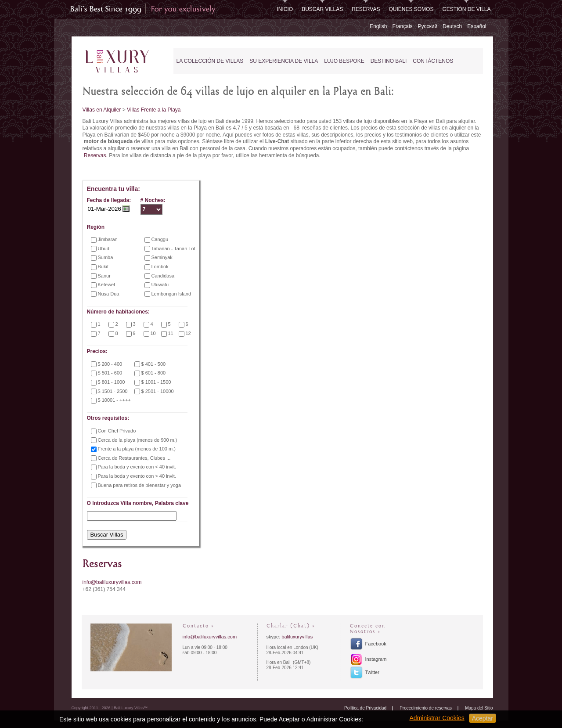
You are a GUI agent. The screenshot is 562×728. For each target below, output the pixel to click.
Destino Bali (389, 61)
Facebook (376, 644)
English (378, 26)
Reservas (366, 9)
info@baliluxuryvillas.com (112, 582)
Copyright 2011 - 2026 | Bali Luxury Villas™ (110, 708)
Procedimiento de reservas (426, 708)
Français (403, 26)
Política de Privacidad (365, 708)
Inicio (285, 9)
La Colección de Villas (210, 61)
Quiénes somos (411, 9)
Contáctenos (433, 61)
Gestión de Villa (466, 9)
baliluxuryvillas (297, 637)
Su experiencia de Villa (284, 61)
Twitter (372, 672)
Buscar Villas (322, 9)
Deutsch (452, 26)
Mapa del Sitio (479, 708)
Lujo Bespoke (344, 61)
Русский (428, 26)
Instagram (376, 659)
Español (477, 26)
